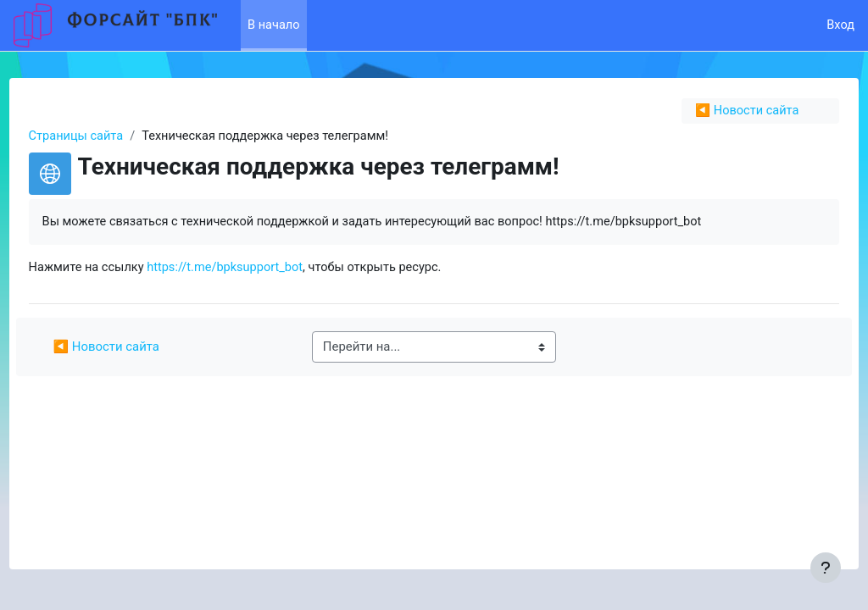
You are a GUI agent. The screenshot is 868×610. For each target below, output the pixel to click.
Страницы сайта (108, 136)
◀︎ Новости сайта (714, 111)
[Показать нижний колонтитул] (826, 568)
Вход (840, 25)
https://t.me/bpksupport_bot (261, 269)
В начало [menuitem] (274, 25)
